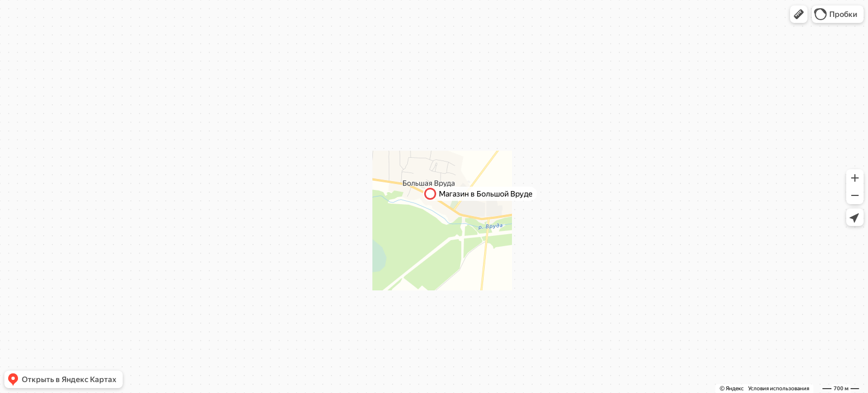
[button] (799, 14)
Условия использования (779, 388)
